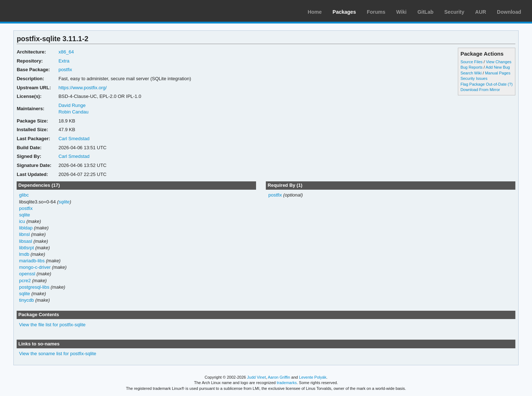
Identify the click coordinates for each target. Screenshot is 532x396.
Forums (376, 12)
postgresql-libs (34, 287)
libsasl (26, 241)
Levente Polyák (313, 377)
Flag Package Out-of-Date (484, 84)
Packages (344, 12)
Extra (64, 61)
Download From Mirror (480, 90)
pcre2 (25, 281)
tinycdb (27, 300)
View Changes (499, 62)
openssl (27, 274)
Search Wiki (471, 73)
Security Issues (474, 78)
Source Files (471, 62)
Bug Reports (471, 67)
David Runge (72, 105)
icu (22, 221)
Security (454, 12)
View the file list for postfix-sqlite (52, 325)
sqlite (64, 202)
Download (509, 12)
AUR (481, 12)
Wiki (402, 12)
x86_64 (66, 52)
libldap (26, 228)
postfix (65, 70)
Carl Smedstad (74, 139)
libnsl (25, 234)
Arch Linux (40, 11)
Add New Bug (498, 67)
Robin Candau (74, 112)
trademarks (287, 383)
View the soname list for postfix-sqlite (58, 354)
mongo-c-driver (35, 267)
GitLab (425, 12)
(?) (510, 84)
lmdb (24, 254)
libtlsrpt (27, 248)
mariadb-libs (32, 261)
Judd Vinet (256, 377)
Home (315, 12)
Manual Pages (498, 73)
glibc (24, 195)
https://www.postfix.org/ (83, 88)
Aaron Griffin (279, 377)
